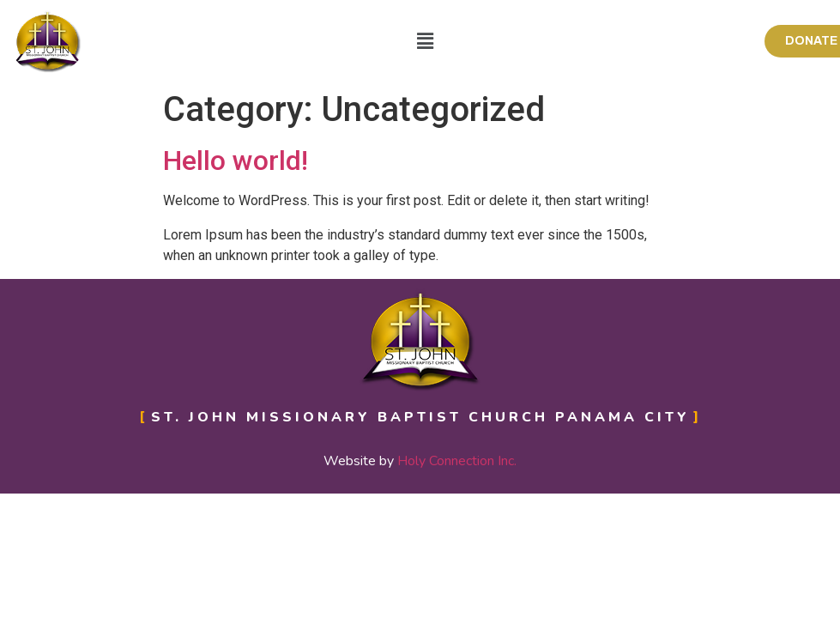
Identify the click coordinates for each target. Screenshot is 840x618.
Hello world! (236, 161)
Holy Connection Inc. (457, 461)
